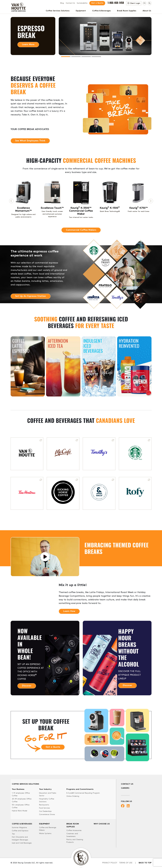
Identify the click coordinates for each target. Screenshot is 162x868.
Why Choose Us (102, 824)
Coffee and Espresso (20, 831)
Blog (62, 3)
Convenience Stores (47, 815)
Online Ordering (73, 796)
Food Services (44, 808)
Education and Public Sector (48, 795)
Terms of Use (126, 863)
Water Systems (45, 834)
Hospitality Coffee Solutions (47, 800)
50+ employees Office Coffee (21, 806)
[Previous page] (11, 201)
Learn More (28, 45)
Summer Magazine (19, 828)
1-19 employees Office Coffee (21, 795)
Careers (125, 788)
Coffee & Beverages (102, 11)
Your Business (18, 789)
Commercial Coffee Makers (81, 230)
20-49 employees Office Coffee (22, 800)
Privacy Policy (110, 863)
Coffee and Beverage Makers (48, 829)
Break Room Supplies (127, 11)
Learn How (69, 611)
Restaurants (44, 805)
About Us (147, 11)
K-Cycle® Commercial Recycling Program (83, 793)
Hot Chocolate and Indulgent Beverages (20, 839)
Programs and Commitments (80, 789)
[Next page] (151, 201)
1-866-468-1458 (116, 3)
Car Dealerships (45, 811)
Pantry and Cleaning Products (75, 841)
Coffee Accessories (74, 831)
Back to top (145, 863)
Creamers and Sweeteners (72, 835)
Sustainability (82, 3)
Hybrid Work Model (19, 811)
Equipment (81, 11)
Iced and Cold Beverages (22, 843)
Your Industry (45, 789)
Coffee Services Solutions (58, 11)
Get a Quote (97, 3)
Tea (13, 834)
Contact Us (70, 3)
